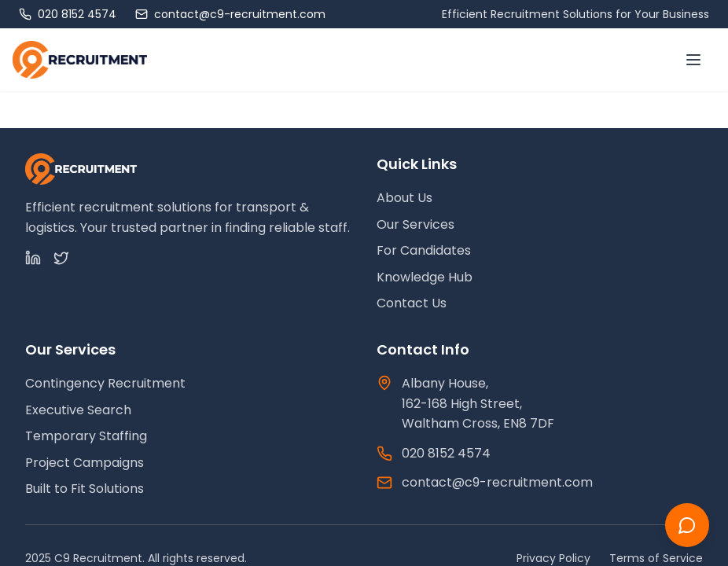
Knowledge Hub (425, 277)
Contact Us (412, 303)
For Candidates (424, 250)
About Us (404, 198)
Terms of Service (656, 558)
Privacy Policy (553, 558)
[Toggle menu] (693, 60)
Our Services (415, 224)
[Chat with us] (687, 525)
